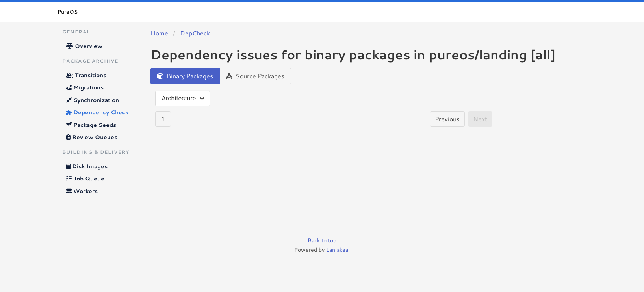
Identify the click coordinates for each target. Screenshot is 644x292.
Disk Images (87, 166)
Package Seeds (91, 125)
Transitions (86, 75)
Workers (82, 191)
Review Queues (92, 137)
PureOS (68, 12)
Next (480, 119)
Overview (84, 46)
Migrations (85, 87)
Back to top (322, 240)
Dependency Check (97, 112)
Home (159, 33)
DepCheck (195, 33)
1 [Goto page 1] (163, 119)
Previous (447, 119)
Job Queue (85, 179)
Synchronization (93, 100)
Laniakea (337, 250)
